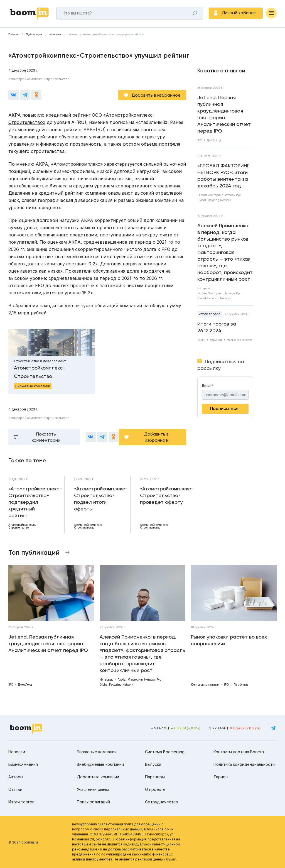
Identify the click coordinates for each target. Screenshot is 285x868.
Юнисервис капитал (205, 684)
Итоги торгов (210, 314)
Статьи (15, 789)
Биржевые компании (97, 752)
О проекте (155, 789)
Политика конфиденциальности (244, 764)
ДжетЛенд (214, 140)
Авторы (16, 777)
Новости (55, 35)
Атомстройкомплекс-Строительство (39, 79)
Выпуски (153, 764)
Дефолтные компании (98, 777)
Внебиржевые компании (100, 764)
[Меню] (271, 13)
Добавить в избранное (156, 95)
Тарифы (221, 777)
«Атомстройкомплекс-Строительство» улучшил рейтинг (106, 35)
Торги (201, 340)
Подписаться (224, 408)
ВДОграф (216, 340)
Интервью (204, 288)
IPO (200, 140)
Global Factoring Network (214, 200)
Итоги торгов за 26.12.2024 (217, 327)
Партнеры (155, 777)
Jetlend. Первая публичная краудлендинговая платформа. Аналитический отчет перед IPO (224, 114)
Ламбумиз (241, 684)
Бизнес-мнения (23, 764)
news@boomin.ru (86, 824)
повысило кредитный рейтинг (56, 115)
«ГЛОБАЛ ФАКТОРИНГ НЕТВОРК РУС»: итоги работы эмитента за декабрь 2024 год (223, 176)
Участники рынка (93, 789)
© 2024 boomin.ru (23, 842)
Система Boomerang (165, 752)
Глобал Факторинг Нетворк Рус (219, 195)
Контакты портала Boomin (239, 752)
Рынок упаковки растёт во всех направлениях (229, 640)
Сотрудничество (162, 802)
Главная (13, 35)
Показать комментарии (46, 437)
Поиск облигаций (93, 802)
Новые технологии (239, 340)
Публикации (34, 35)
